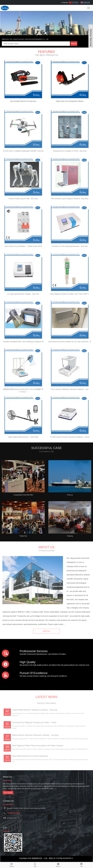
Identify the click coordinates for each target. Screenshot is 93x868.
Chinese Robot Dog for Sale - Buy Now (23, 221)
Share (12, 865)
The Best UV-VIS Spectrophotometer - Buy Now (70, 269)
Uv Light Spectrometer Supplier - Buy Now (23, 316)
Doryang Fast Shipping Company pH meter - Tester (34, 745)
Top (81, 865)
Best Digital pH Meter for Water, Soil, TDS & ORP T (70, 316)
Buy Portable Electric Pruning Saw (23, 101)
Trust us (70, 517)
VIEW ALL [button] (46, 637)
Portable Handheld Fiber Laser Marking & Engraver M (23, 364)
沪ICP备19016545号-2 (64, 858)
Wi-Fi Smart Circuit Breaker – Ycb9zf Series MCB (23, 269)
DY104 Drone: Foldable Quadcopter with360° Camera (23, 173)
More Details (8, 793)
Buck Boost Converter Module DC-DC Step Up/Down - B (70, 364)
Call (35, 865)
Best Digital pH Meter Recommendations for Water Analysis (38, 768)
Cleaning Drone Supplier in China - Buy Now (70, 173)
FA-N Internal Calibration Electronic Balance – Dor (70, 412)
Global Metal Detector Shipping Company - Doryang (35, 732)
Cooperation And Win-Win (23, 517)
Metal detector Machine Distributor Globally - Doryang (35, 757)
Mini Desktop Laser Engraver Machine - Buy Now (70, 221)
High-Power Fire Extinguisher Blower (70, 101)
